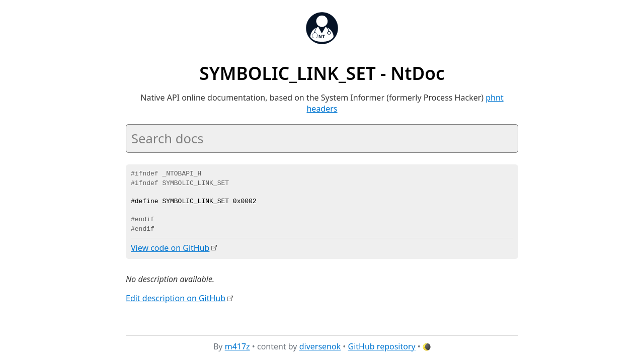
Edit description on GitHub (176, 298)
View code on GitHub (170, 248)
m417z (237, 346)
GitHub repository (382, 346)
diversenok (320, 346)
